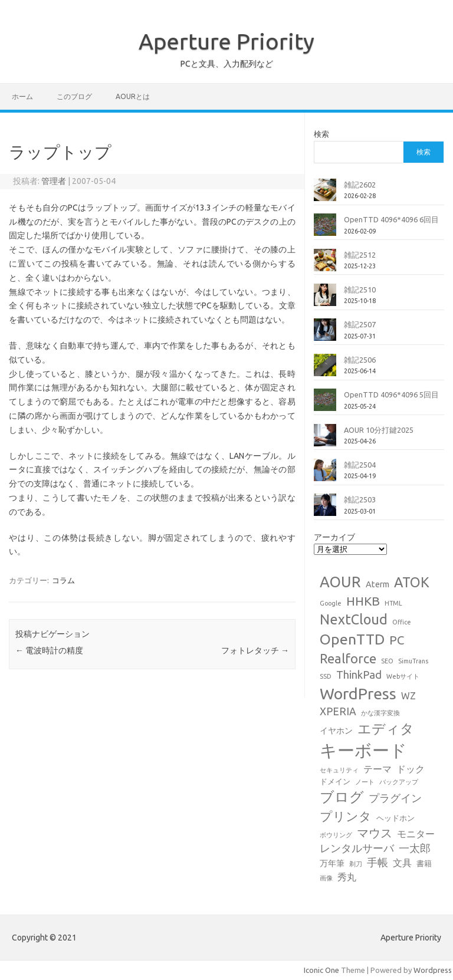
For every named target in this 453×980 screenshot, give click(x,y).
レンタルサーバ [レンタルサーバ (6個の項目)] (357, 848)
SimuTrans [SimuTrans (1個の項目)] (413, 661)
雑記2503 (360, 499)
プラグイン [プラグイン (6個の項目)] (395, 798)
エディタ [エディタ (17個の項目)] (386, 729)
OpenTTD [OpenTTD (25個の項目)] (352, 639)
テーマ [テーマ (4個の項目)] (377, 769)
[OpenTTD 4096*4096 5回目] (325, 405)
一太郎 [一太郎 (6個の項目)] (415, 848)
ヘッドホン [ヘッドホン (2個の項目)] (395, 818)
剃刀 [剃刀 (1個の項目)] (356, 864)
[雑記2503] (325, 509)
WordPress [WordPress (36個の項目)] (358, 693)
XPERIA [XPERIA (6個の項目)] (338, 711)
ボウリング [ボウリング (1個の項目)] (336, 835)
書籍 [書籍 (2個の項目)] (424, 863)
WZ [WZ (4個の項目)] (408, 696)
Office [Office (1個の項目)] (402, 622)
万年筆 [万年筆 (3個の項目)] (332, 863)
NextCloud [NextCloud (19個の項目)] (354, 619)
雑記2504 (360, 465)
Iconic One (321, 970)
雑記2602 (360, 185)
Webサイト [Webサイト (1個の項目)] (403, 676)
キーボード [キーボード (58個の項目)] (363, 750)
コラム (63, 580)
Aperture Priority (226, 41)
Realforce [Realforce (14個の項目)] (348, 659)
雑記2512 (360, 255)
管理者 (54, 181)
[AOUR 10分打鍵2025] (325, 440)
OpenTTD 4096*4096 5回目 (391, 394)
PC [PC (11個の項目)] (397, 640)
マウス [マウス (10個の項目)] (375, 833)
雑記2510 (360, 290)
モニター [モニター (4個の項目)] (416, 834)
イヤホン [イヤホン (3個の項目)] (336, 731)
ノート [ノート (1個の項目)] (365, 782)
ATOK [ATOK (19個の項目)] (412, 582)
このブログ (74, 96)
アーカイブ (334, 537)
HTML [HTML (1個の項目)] (393, 603)
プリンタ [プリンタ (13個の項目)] (346, 816)
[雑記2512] (325, 265)
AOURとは (133, 96)
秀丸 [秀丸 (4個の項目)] (347, 877)
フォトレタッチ (255, 650)
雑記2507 (360, 324)
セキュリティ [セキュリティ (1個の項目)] (339, 770)
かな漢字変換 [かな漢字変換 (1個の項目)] (380, 713)
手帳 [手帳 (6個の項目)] (377, 862)
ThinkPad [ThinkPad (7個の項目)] (359, 675)
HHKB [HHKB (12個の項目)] (363, 601)
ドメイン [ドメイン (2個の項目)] (335, 781)
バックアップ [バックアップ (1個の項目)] (399, 782)
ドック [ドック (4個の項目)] (411, 769)
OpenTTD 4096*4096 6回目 (391, 219)
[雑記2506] (325, 370)
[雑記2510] (325, 300)
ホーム (22, 96)
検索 (321, 134)
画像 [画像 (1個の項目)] (326, 878)
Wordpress (433, 970)
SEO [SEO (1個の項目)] (387, 661)
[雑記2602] (325, 195)
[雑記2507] (325, 334)
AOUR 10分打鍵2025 (379, 430)
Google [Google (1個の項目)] (331, 603)
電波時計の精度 (49, 650)
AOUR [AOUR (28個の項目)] (340, 582)
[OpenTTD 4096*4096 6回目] (325, 229)
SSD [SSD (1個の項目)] (326, 676)
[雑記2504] (325, 475)
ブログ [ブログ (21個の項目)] (342, 797)
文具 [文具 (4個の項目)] (402, 863)
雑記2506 (360, 360)
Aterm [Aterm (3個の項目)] (377, 584)
